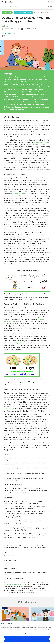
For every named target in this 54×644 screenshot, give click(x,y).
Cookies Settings (27, 634)
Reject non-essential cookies (27, 638)
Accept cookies (27, 642)
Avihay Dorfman (9, 564)
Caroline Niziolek (9, 556)
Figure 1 (28, 250)
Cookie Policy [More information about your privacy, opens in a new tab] (45, 630)
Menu (50, 7)
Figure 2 (18, 343)
